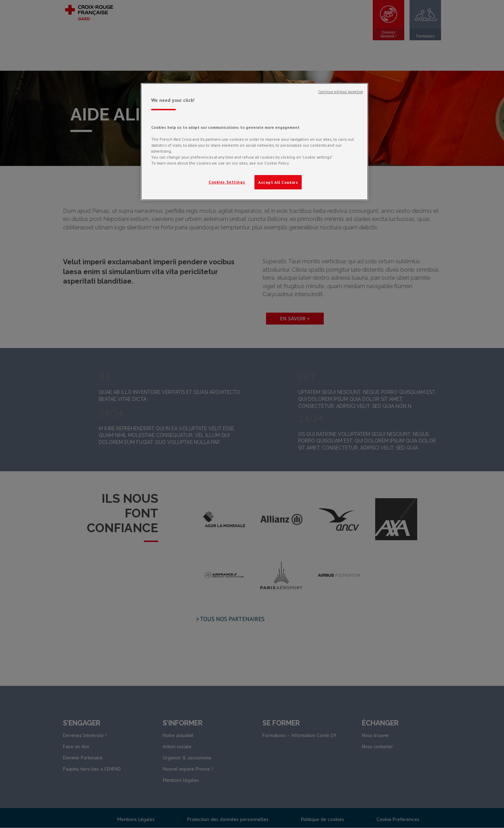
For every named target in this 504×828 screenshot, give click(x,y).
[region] (254, 142)
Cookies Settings (227, 182)
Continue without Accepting (341, 92)
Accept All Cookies (278, 182)
